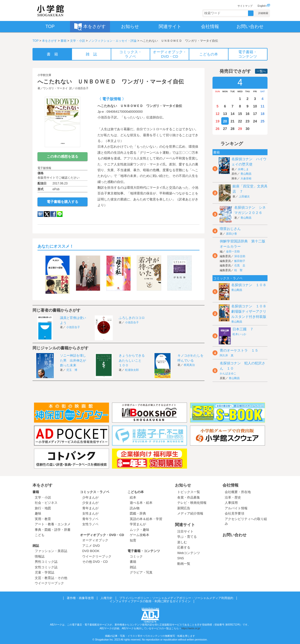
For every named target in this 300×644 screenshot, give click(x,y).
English (264, 6)
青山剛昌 (246, 174)
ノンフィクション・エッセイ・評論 (112, 41)
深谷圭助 (240, 256)
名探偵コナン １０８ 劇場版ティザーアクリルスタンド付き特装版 (250, 311)
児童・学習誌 (44, 572)
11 (262, 106)
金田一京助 (233, 251)
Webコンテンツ (189, 553)
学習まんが (139, 524)
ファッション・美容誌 (51, 551)
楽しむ (182, 542)
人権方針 (106, 598)
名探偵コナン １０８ (249, 285)
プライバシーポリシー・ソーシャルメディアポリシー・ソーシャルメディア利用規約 (176, 598)
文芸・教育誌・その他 (51, 578)
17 (255, 114)
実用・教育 (43, 519)
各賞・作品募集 (189, 497)
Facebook (53, 214)
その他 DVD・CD (95, 562)
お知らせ (183, 485)
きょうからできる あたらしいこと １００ (133, 360)
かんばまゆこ (228, 373)
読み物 (135, 508)
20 (225, 121)
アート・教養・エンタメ (53, 524)
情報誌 (40, 556)
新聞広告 (184, 508)
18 (262, 114)
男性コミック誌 (46, 562)
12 (217, 114)
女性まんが (90, 513)
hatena (40, 214)
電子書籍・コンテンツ (144, 551)
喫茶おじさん (230, 229)
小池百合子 (82, 88)
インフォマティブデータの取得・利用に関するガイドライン (150, 601)
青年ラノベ (90, 519)
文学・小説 (77, 41)
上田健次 (244, 196)
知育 (133, 540)
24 (255, 121)
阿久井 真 (227, 355)
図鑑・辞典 (138, 513)
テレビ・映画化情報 (192, 503)
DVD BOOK (91, 551)
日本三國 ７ (243, 329)
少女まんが (90, 503)
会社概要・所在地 (238, 492)
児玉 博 (72, 370)
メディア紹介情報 (190, 513)
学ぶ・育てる (187, 537)
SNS (181, 558)
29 (240, 129)
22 (240, 121)
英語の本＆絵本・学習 (146, 519)
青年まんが (90, 508)
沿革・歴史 (233, 497)
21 (232, 121)
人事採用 (231, 503)
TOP (35, 41)
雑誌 (36, 546)
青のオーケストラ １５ (239, 350)
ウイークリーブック (49, 583)
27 (225, 129)
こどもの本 (136, 492)
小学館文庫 (44, 75)
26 (217, 129)
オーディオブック (95, 540)
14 (232, 114)
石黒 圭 (240, 265)
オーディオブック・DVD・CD (102, 535)
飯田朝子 (240, 261)
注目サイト (185, 531)
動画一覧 (184, 564)
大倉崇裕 (246, 178)
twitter (47, 214)
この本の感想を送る (62, 156)
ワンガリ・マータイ (55, 88)
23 (247, 121)
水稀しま (243, 169)
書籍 (63, 41)
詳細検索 (263, 13)
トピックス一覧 (189, 492)
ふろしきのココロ (132, 318)
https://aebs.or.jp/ (191, 628)
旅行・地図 (43, 508)
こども (40, 535)
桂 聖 (238, 270)
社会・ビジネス (46, 503)
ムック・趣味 (139, 530)
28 (232, 129)
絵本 (133, 497)
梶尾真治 (189, 365)
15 (240, 114)
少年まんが (90, 497)
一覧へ (261, 71)
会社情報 (230, 485)
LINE (60, 214)
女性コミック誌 (46, 567)
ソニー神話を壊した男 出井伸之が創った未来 (73, 360)
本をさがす (49, 41)
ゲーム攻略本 (139, 535)
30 (247, 129)
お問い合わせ (234, 535)
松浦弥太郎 (132, 370)
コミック (136, 556)
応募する (184, 547)
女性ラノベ (90, 524)
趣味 (38, 513)
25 (262, 121)
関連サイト (185, 525)
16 (247, 114)
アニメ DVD (91, 546)
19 (217, 121)
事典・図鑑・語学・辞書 (53, 530)
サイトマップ (245, 6)
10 (255, 106)
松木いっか (239, 334)
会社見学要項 (234, 513)
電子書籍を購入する (62, 202)
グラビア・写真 (141, 572)
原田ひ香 (231, 234)
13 (225, 114)
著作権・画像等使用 (80, 598)
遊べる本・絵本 (141, 503)
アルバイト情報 (236, 508)
